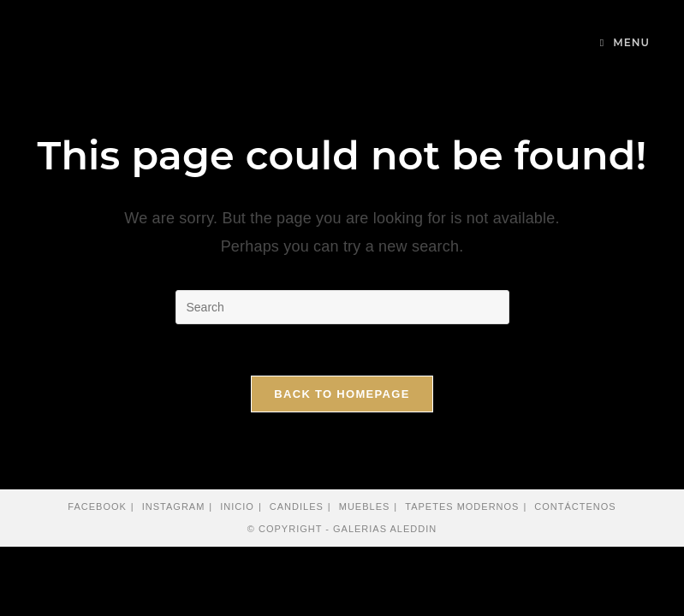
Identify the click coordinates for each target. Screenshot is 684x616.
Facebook (97, 506)
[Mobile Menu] (625, 42)
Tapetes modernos (462, 506)
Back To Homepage (342, 394)
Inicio (237, 506)
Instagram (174, 506)
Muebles (365, 506)
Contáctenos (575, 506)
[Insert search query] (342, 307)
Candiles (297, 506)
